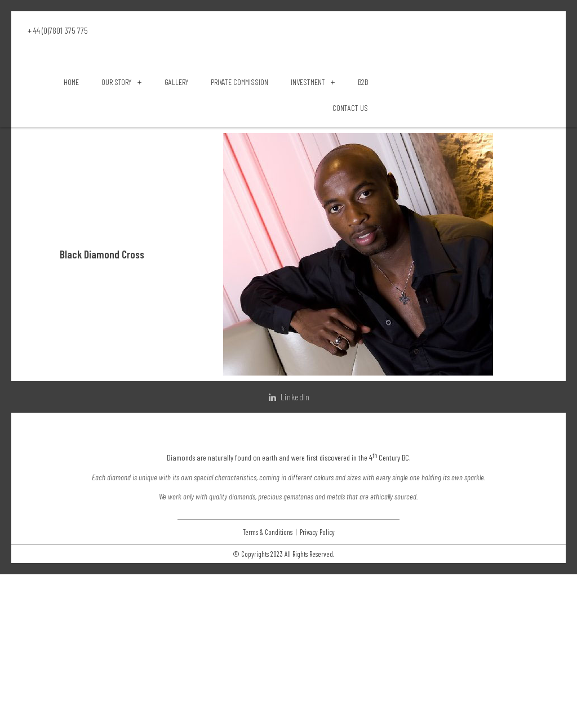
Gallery (176, 182)
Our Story (121, 182)
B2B (363, 182)
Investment (313, 182)
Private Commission (239, 182)
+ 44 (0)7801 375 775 (58, 30)
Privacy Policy (317, 685)
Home (71, 182)
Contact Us (350, 207)
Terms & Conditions (268, 685)
